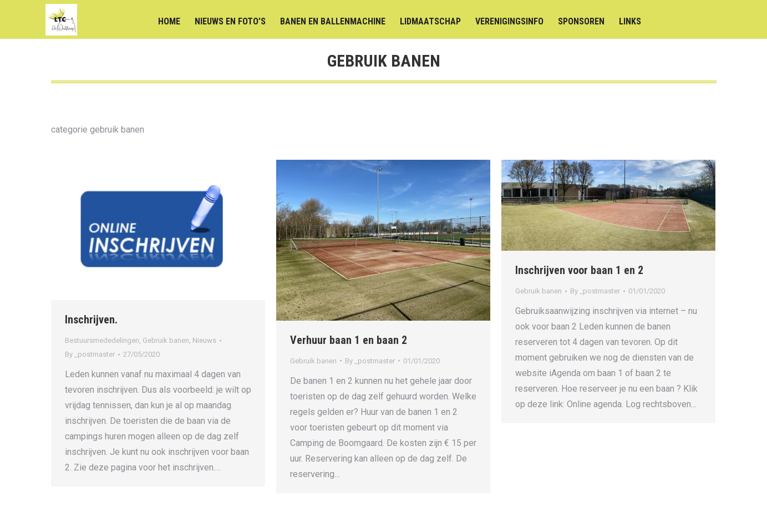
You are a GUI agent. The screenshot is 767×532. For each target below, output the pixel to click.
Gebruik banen (166, 340)
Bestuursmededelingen (102, 340)
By (90, 354)
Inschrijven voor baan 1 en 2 (579, 270)
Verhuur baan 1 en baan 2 (349, 340)
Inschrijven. (91, 320)
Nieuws (204, 340)
